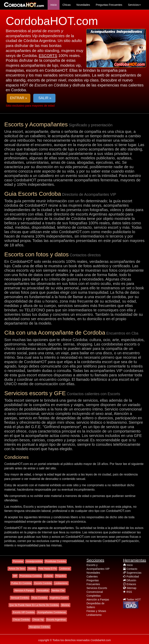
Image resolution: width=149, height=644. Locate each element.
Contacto (132, 569)
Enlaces (131, 584)
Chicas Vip (38, 620)
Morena (65, 605)
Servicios (135, 5)
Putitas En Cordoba (21, 583)
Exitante (48, 576)
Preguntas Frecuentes (109, 5)
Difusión (131, 580)
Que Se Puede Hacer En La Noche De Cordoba (34, 605)
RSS (129, 592)
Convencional (95, 592)
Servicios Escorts (97, 588)
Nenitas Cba (58, 591)
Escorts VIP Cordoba (24, 612)
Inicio (54, 5)
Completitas (94, 596)
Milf (15, 576)
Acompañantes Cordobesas (52, 612)
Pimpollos (61, 576)
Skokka (32, 569)
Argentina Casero (59, 598)
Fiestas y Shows (96, 611)
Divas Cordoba (39, 598)
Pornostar (18, 561)
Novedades (83, 5)
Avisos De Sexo (17, 569)
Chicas (67, 5)
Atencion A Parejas (24, 591)
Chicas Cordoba (21, 620)
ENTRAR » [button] (19, 98)
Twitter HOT (134, 600)
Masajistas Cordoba (39, 627)
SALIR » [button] (44, 98)
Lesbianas (65, 569)
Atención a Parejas (98, 600)
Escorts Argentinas (56, 620)
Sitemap (131, 588)
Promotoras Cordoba (30, 576)
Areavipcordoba (34, 561)
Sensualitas (43, 591)
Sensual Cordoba (20, 598)
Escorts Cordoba (43, 583)
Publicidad (133, 577)
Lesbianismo (61, 583)
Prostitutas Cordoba (55, 561)
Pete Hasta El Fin (48, 569)
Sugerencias (134, 573)
